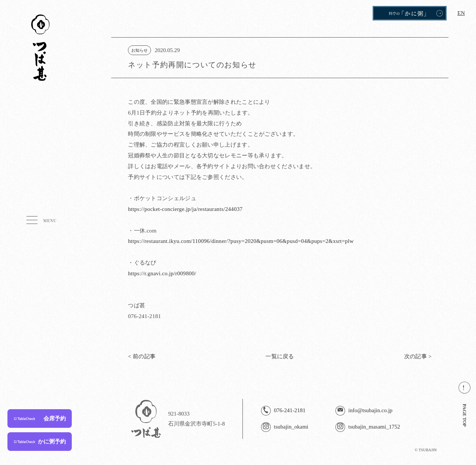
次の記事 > (418, 356)
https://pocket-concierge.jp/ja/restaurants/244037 (185, 209)
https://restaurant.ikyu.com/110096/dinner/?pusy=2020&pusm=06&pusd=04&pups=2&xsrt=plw (241, 241)
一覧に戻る (280, 356)
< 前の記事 (142, 356)
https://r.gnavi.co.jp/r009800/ (162, 273)
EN (461, 13)
